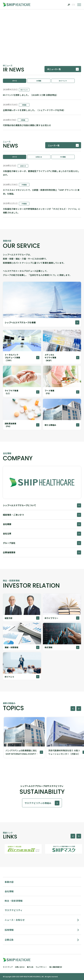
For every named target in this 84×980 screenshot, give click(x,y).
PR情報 (63, 157)
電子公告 (30, 967)
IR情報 (39, 81)
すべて (15, 81)
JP (69, 5)
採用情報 (9, 930)
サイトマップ (8, 967)
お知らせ (39, 157)
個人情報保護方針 (56, 967)
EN (74, 5)
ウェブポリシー (41, 967)
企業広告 (9, 940)
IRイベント (63, 81)
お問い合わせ (20, 967)
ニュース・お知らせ (15, 920)
